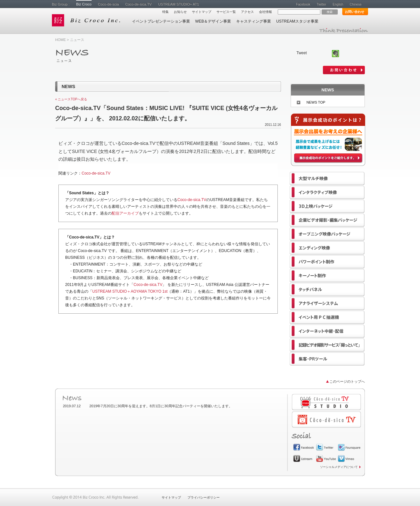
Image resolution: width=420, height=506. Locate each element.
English (338, 4)
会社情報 (265, 12)
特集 (165, 12)
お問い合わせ (355, 12)
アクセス (247, 12)
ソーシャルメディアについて (339, 467)
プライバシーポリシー (204, 497)
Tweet (302, 53)
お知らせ (180, 12)
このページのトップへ (347, 381)
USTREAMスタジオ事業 (297, 21)
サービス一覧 (226, 12)
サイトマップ (202, 12)
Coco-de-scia (109, 4)
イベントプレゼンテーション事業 (161, 21)
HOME (60, 40)
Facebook (303, 4)
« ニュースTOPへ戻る (71, 99)
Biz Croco (84, 4)
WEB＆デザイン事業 (213, 21)
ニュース (77, 40)
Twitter (321, 4)
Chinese (356, 4)
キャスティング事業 (254, 21)
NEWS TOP (316, 102)
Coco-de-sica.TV (139, 4)
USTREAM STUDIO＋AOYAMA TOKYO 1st (130, 291)
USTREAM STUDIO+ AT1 (179, 4)
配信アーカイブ (125, 213)
